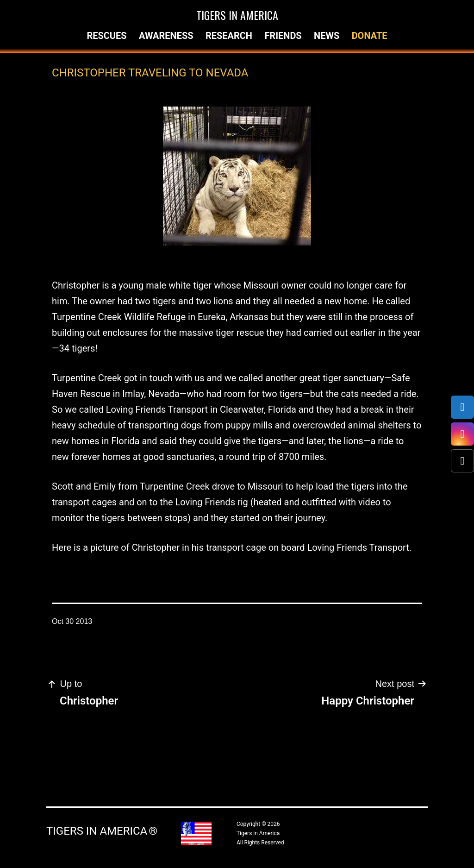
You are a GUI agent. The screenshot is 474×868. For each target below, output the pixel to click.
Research (229, 36)
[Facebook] (462, 407)
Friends (283, 36)
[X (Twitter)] (462, 461)
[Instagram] (462, 434)
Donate (370, 36)
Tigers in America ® (102, 831)
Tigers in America (237, 15)
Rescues (106, 36)
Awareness (166, 36)
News (327, 36)
